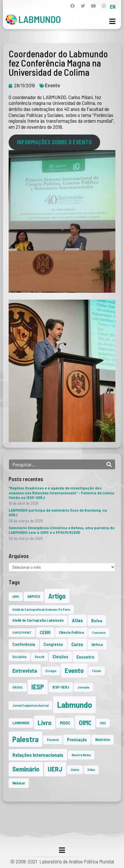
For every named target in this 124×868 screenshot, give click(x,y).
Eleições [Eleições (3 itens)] (60, 657)
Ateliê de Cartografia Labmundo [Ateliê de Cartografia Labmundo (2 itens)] (38, 620)
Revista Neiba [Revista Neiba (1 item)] (81, 755)
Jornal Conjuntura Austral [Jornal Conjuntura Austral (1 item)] (30, 705)
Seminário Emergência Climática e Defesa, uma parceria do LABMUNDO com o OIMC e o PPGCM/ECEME (62, 530)
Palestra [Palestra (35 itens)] (25, 739)
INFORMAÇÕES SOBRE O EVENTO (54, 142)
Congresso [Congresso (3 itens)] (53, 644)
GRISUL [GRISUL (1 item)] (18, 687)
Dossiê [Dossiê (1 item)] (40, 657)
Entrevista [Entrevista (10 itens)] (25, 670)
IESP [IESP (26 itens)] (38, 687)
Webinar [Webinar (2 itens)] (19, 783)
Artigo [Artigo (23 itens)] (57, 596)
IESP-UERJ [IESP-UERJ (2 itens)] (61, 687)
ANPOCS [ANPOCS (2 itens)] (34, 596)
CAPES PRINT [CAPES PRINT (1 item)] (22, 632)
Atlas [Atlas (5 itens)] (77, 620)
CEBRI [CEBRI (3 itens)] (45, 632)
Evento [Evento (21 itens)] (74, 670)
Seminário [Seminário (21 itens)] (26, 769)
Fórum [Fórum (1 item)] (97, 671)
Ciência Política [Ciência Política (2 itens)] (71, 632)
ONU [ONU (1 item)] (103, 723)
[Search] (109, 464)
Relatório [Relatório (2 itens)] (103, 740)
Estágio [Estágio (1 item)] (51, 671)
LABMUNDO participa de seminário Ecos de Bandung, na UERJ (58, 512)
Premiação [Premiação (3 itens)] (77, 740)
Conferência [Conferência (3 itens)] (24, 644)
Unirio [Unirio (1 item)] (75, 770)
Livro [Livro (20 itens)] (45, 723)
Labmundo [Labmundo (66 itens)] (75, 705)
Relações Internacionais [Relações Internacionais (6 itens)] (38, 755)
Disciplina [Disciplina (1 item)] (19, 657)
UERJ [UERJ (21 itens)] (55, 769)
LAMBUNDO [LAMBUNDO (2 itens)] (21, 723)
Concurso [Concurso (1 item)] (99, 632)
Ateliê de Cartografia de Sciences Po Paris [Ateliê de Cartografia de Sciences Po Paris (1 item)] (41, 609)
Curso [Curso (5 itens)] (77, 644)
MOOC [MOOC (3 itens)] (65, 723)
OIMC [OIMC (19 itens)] (85, 723)
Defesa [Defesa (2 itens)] (97, 644)
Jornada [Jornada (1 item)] (83, 687)
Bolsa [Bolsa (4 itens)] (97, 620)
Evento (53, 85)
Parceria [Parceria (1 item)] (53, 740)
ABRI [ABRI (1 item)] (16, 596)
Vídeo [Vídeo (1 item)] (91, 770)
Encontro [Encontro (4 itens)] (85, 657)
